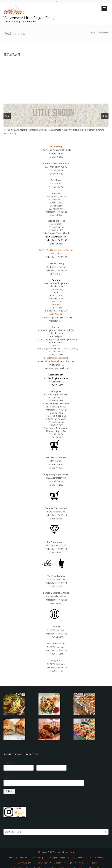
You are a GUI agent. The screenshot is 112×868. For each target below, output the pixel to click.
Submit (9, 791)
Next (105, 116)
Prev (7, 116)
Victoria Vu (71, 852)
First (5, 772)
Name (8, 763)
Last (38, 772)
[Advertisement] (56, 82)
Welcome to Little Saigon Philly (29, 18)
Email (7, 778)
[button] (104, 8)
